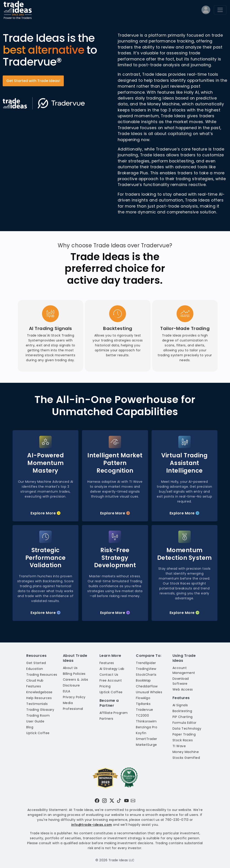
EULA (67, 691)
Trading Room (38, 715)
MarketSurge (146, 745)
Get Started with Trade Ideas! (33, 81)
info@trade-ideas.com (92, 825)
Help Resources (39, 698)
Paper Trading (184, 734)
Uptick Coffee (38, 733)
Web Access (183, 689)
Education (35, 669)
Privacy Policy (74, 697)
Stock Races (183, 740)
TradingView (146, 669)
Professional (73, 709)
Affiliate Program (114, 713)
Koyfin (141, 733)
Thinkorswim (146, 721)
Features (34, 686)
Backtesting (182, 711)
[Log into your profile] (206, 11)
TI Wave (179, 746)
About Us (70, 668)
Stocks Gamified (186, 758)
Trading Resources (42, 675)
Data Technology (187, 728)
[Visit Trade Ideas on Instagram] (104, 801)
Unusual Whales (149, 692)
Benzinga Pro (147, 727)
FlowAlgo (143, 698)
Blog (30, 727)
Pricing (105, 686)
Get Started (36, 663)
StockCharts (146, 675)
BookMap (143, 680)
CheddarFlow (147, 686)
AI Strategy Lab (112, 669)
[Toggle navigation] (220, 10)
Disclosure (71, 685)
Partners (106, 719)
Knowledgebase (39, 692)
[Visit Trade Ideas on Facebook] (97, 801)
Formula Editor (185, 723)
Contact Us (109, 675)
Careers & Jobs (76, 680)
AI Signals (180, 705)
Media (68, 703)
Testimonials (37, 704)
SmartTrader (146, 739)
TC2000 (142, 715)
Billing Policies (74, 674)
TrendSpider (146, 663)
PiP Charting (183, 717)
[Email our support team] (133, 801)
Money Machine (186, 752)
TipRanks (143, 704)
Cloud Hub (35, 680)
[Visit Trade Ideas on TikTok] (119, 801)
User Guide (35, 721)
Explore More (45, 513)
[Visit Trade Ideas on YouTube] (126, 801)
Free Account (111, 680)
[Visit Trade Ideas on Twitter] (112, 801)
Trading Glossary (40, 710)
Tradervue (144, 710)
